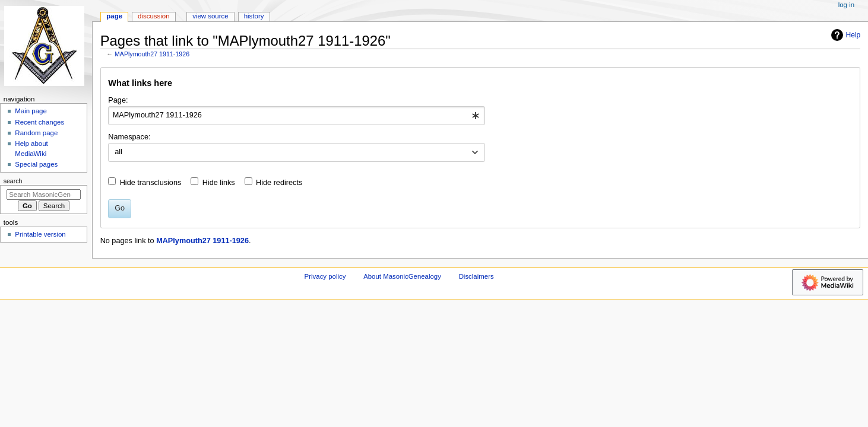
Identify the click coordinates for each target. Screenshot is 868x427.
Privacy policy (325, 276)
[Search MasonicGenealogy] (44, 195)
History (254, 16)
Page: (118, 100)
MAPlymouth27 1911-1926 (152, 54)
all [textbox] (118, 152)
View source (210, 16)
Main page (31, 111)
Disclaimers (476, 276)
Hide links (219, 183)
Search (13, 181)
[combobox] (297, 116)
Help (845, 35)
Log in (846, 5)
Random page (36, 133)
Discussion (153, 16)
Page (114, 16)
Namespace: (129, 137)
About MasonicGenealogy (402, 276)
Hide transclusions (151, 183)
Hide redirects (279, 183)
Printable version (40, 234)
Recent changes (39, 122)
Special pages (36, 164)
